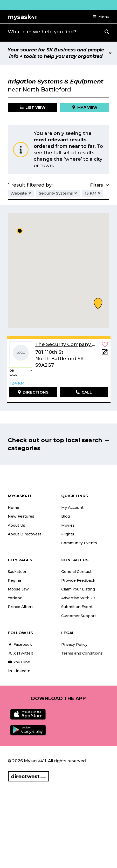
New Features (21, 516)
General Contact (76, 572)
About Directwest (25, 534)
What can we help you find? (42, 32)
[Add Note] (105, 354)
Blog (66, 516)
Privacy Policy (74, 644)
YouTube (19, 662)
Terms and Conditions (82, 653)
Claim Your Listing (78, 589)
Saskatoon (18, 572)
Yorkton (15, 598)
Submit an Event (77, 607)
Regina (14, 580)
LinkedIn (19, 671)
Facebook (20, 644)
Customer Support (79, 616)
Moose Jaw (18, 589)
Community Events (79, 543)
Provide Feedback (78, 580)
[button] (101, 17)
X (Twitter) (20, 653)
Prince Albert (20, 607)
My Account (72, 508)
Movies (68, 525)
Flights (68, 534)
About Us (16, 525)
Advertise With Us (78, 598)
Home (13, 508)
